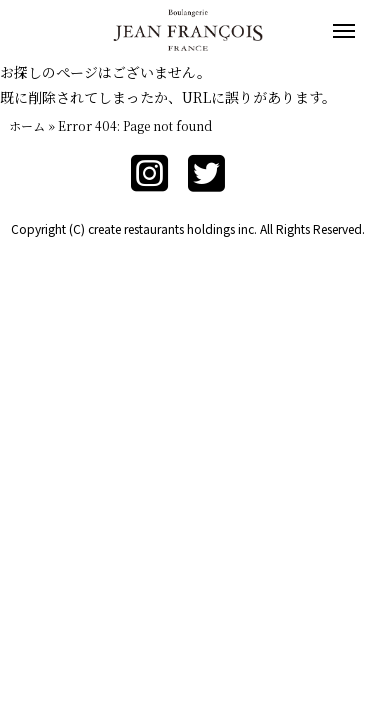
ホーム (27, 125)
